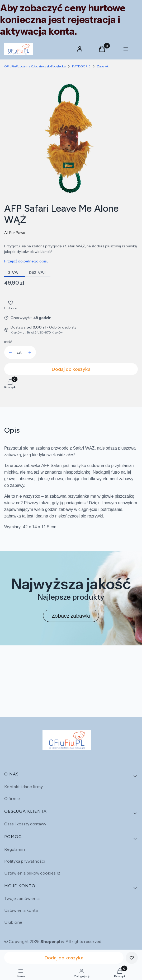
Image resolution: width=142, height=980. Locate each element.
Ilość (8, 342)
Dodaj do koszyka (71, 369)
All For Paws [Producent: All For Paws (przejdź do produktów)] (15, 233)
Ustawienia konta (21, 910)
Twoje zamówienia (22, 898)
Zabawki (103, 66)
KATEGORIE (81, 66)
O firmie (12, 798)
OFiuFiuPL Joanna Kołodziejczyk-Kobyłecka (35, 66)
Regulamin (15, 849)
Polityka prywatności (25, 861)
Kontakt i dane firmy (23, 787)
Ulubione (13, 922)
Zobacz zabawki (71, 616)
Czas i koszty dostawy (25, 824)
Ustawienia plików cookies (30, 873)
